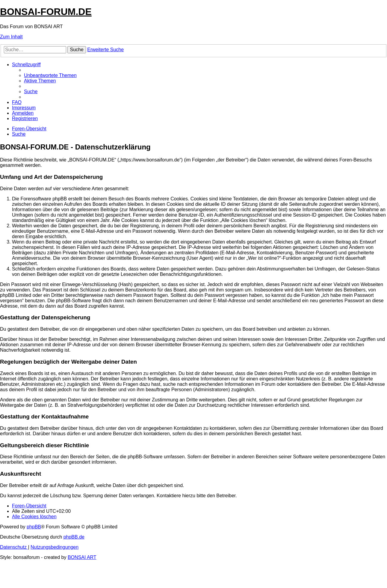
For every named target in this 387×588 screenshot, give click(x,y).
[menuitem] (50, 75)
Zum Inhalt (11, 37)
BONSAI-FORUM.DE (46, 12)
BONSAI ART (82, 557)
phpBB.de (74, 537)
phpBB (34, 527)
